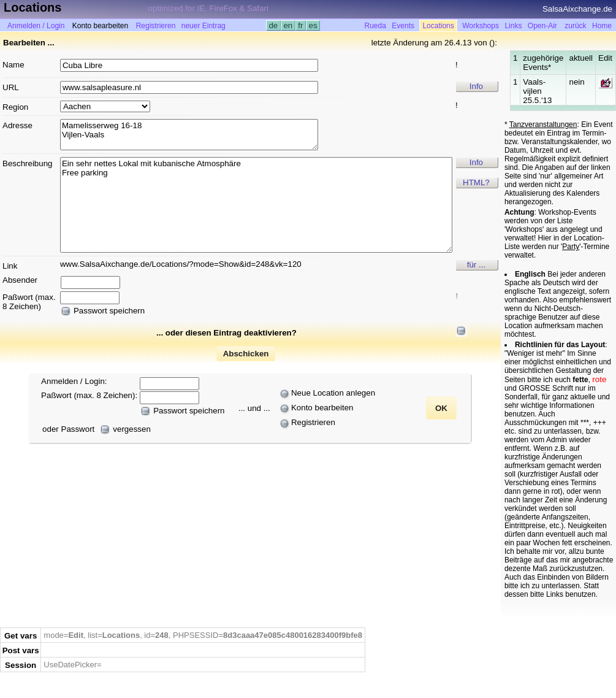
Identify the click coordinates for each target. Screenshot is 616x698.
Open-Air (542, 26)
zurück (575, 26)
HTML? (476, 182)
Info (476, 86)
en (288, 25)
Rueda (375, 26)
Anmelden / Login (36, 26)
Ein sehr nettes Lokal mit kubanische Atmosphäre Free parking (256, 205)
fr (301, 25)
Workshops (481, 26)
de (273, 25)
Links (513, 26)
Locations (438, 26)
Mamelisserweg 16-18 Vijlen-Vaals (189, 135)
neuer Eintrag (203, 26)
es (313, 25)
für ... (476, 265)
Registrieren (156, 26)
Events (403, 26)
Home (602, 26)
